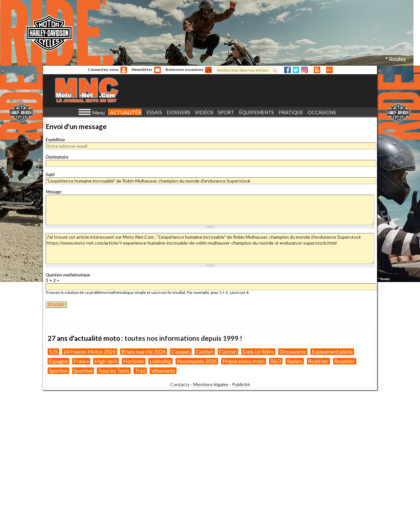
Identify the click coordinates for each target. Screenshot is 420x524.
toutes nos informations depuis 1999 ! (183, 338)
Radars (295, 361)
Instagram (304, 70)
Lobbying (160, 361)
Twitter (296, 70)
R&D (276, 361)
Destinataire (57, 157)
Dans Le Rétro (258, 351)
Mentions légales (211, 384)
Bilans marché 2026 (144, 351)
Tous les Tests (114, 371)
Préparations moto (244, 361)
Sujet (50, 174)
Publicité (241, 384)
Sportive (58, 371)
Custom (205, 351)
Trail (140, 371)
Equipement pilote (332, 351)
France (81, 361)
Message (53, 192)
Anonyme (124, 70)
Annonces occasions (184, 69)
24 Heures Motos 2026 (90, 351)
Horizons (134, 361)
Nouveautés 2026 (197, 361)
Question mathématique (68, 275)
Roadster (318, 361)
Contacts (180, 384)
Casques (181, 351)
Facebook (287, 70)
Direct (329, 70)
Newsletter (142, 69)
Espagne (58, 361)
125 (53, 351)
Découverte (293, 351)
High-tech (106, 361)
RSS (317, 70)
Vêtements (163, 371)
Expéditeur (55, 139)
